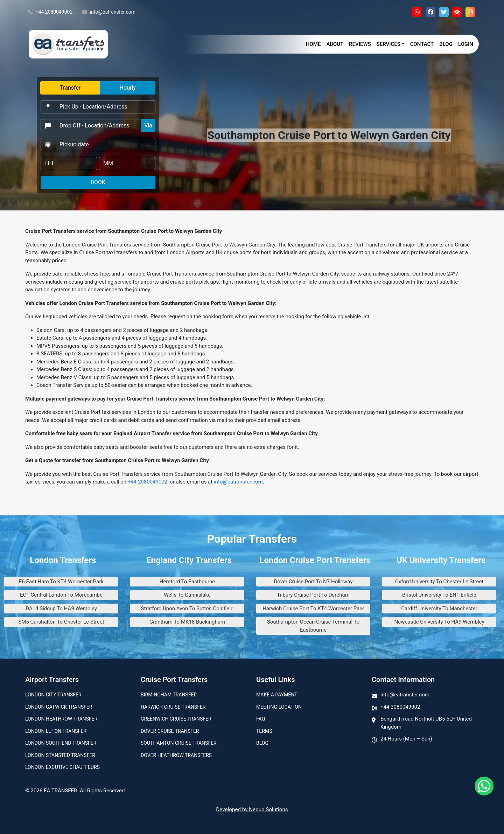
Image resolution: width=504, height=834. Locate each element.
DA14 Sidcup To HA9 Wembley (61, 609)
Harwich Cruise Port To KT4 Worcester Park (313, 609)
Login (466, 44)
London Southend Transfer (61, 743)
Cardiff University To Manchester (439, 609)
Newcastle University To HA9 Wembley (439, 622)
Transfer (70, 88)
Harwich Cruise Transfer (173, 707)
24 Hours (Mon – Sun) (406, 739)
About (335, 44)
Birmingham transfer (169, 695)
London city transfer (53, 695)
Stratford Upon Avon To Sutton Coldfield (187, 609)
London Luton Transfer (56, 731)
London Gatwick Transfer (59, 707)
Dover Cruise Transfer (170, 731)
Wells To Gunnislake (187, 595)
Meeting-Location (279, 707)
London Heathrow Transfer (61, 719)
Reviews (360, 44)
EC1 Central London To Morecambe (61, 595)
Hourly (128, 88)
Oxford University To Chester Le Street (439, 582)
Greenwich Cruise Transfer (176, 719)
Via (148, 126)
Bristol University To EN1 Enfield (439, 595)
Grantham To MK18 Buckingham (187, 622)
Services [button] (388, 44)
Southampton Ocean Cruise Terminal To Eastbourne (313, 626)
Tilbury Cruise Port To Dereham (313, 595)
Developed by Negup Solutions (252, 809)
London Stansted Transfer (60, 755)
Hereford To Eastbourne (187, 582)
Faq (261, 719)
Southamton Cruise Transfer (179, 743)
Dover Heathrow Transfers (176, 755)
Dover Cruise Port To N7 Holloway (313, 582)
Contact (422, 44)
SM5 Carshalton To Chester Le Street (61, 622)
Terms (264, 731)
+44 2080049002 (50, 12)
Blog (446, 44)
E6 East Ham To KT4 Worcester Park (61, 582)
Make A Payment (277, 695)
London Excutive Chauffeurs (62, 767)
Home (313, 44)
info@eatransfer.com (109, 12)
